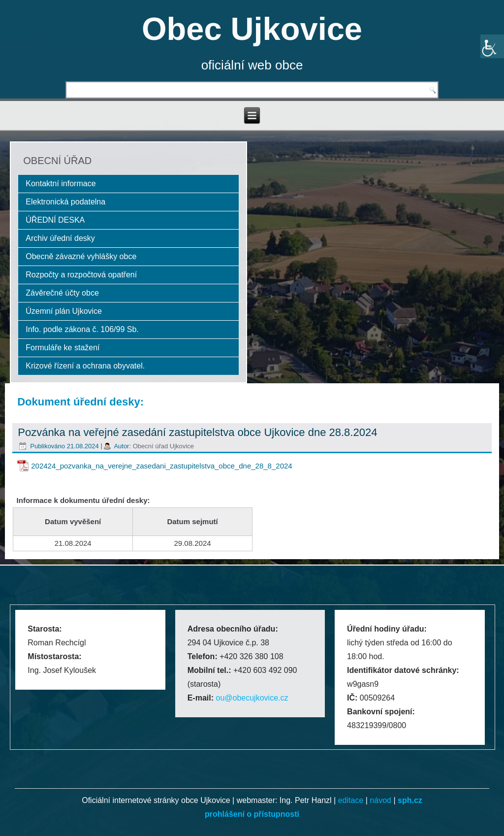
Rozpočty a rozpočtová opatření (81, 275)
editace (351, 800)
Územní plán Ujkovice (64, 311)
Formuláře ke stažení (63, 348)
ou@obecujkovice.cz (252, 698)
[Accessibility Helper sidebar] (492, 46)
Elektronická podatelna (65, 202)
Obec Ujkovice (252, 29)
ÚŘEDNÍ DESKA (55, 220)
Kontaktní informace (61, 184)
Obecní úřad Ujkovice (163, 446)
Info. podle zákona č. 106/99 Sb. (82, 329)
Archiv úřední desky (60, 238)
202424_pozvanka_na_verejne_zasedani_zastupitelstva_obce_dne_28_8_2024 (161, 466)
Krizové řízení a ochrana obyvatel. (85, 366)
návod (380, 800)
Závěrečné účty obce (62, 293)
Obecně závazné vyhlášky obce (81, 256)
